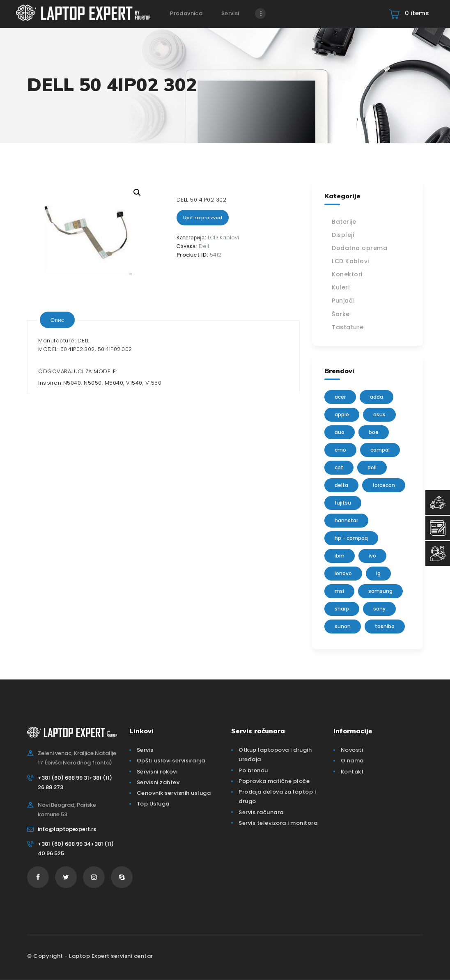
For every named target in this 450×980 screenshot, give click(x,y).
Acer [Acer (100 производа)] (340, 397)
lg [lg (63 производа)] (378, 573)
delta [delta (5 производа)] (341, 485)
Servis (145, 750)
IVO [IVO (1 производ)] (372, 556)
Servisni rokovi (157, 772)
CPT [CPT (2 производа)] (339, 467)
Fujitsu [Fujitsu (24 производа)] (343, 503)
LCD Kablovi (223, 238)
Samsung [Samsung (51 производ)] (380, 591)
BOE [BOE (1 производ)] (374, 432)
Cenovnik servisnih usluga (174, 793)
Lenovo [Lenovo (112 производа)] (343, 573)
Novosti (352, 750)
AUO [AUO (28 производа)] (340, 432)
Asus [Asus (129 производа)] (379, 414)
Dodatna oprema (359, 248)
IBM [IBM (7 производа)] (340, 556)
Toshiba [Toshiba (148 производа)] (385, 626)
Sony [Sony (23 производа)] (379, 609)
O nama (352, 761)
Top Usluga (153, 804)
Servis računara (261, 812)
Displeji (343, 235)
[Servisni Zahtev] (438, 528)
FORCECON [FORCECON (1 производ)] (384, 485)
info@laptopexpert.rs (67, 829)
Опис (57, 320)
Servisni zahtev (158, 782)
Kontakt (352, 772)
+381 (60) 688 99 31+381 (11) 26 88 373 (75, 783)
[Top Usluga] (438, 503)
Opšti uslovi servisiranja (171, 761)
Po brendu (253, 770)
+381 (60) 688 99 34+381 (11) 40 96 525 (76, 849)
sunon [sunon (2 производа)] (343, 626)
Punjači (343, 301)
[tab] (57, 320)
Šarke (341, 314)
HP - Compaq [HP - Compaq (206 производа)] (351, 538)
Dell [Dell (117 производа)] (372, 467)
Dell (204, 246)
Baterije (344, 222)
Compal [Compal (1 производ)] (380, 450)
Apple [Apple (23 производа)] (342, 414)
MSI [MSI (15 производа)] (339, 591)
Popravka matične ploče (274, 781)
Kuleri (341, 287)
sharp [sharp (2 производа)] (342, 609)
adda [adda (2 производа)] (377, 397)
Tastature (348, 327)
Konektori (347, 274)
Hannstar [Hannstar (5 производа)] (346, 520)
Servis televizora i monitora (278, 823)
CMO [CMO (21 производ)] (340, 450)
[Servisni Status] (438, 553)
